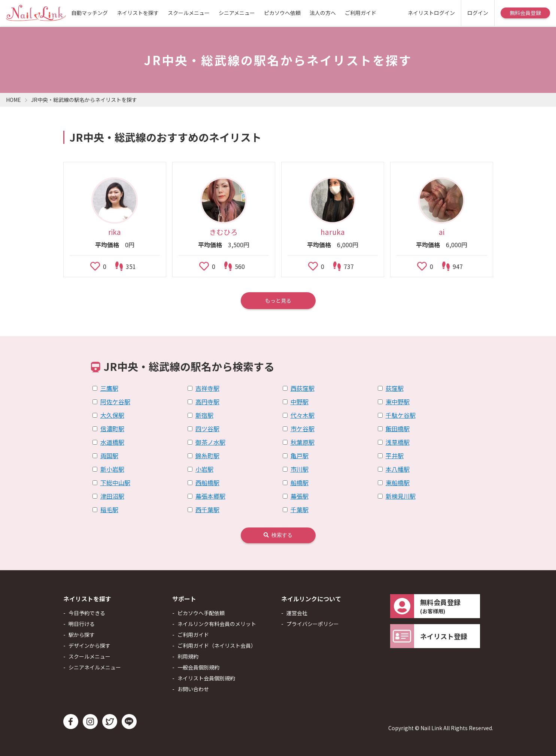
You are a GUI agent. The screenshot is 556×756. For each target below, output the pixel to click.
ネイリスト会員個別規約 (206, 678)
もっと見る (278, 300)
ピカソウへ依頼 (282, 13)
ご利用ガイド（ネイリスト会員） (217, 645)
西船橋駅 (207, 483)
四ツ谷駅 (207, 429)
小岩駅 (204, 469)
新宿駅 (204, 415)
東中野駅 (398, 402)
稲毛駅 (109, 509)
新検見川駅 (401, 496)
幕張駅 (300, 496)
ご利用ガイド (361, 13)
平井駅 (395, 456)
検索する (278, 535)
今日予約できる (87, 613)
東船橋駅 (398, 483)
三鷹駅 (109, 388)
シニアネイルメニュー (95, 667)
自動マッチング (89, 13)
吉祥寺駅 (207, 388)
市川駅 (300, 469)
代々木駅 (303, 415)
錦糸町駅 (207, 456)
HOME (13, 100)
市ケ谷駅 (303, 429)
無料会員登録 (525, 13)
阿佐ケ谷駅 (115, 402)
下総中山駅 (115, 483)
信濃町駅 (112, 429)
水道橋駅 (112, 442)
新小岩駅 (112, 469)
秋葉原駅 (303, 442)
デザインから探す (89, 645)
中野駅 (300, 402)
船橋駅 (300, 483)
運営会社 (297, 613)
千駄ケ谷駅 (401, 415)
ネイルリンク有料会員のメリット (217, 624)
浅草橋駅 (398, 442)
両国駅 (109, 456)
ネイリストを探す (138, 13)
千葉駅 (300, 509)
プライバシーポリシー (313, 624)
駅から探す (82, 635)
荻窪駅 (395, 388)
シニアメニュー (237, 13)
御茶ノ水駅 (210, 442)
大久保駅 (112, 415)
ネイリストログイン (431, 13)
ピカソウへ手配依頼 (201, 613)
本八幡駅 (398, 469)
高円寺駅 (207, 402)
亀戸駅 (300, 456)
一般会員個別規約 (198, 667)
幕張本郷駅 (210, 496)
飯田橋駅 (398, 429)
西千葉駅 (207, 509)
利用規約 (188, 656)
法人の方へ (323, 13)
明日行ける (82, 624)
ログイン (478, 13)
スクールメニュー (189, 13)
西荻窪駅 (303, 388)
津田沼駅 (112, 496)
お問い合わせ (193, 689)
